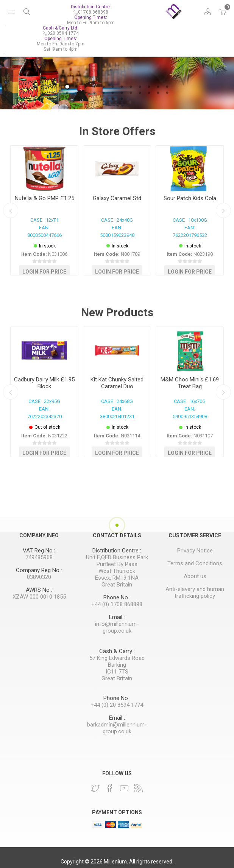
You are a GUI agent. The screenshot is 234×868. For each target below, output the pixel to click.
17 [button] (103, 93)
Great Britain (117, 585)
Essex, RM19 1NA (117, 578)
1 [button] (67, 87)
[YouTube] (124, 788)
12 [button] (167, 87)
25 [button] (112, 99)
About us (195, 576)
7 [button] (122, 87)
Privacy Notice (195, 551)
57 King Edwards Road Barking (117, 661)
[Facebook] (110, 788)
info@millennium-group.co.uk (117, 627)
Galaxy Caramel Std (117, 198)
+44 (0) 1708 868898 (117, 604)
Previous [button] (11, 210)
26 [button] (122, 99)
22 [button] (149, 93)
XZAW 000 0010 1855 (39, 597)
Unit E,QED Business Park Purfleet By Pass (117, 561)
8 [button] (131, 87)
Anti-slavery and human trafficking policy (195, 593)
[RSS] (139, 788)
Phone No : (117, 597)
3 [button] (85, 87)
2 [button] (76, 87)
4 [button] (94, 87)
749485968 (39, 557)
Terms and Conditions (195, 563)
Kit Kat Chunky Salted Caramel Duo (117, 383)
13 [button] (67, 93)
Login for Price (44, 271)
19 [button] (122, 93)
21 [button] (140, 93)
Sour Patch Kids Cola (190, 198)
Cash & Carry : (117, 651)
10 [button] (149, 87)
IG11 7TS (117, 672)
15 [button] (85, 93)
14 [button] (76, 93)
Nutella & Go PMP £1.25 (44, 198)
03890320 (39, 577)
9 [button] (140, 87)
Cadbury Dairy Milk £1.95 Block (44, 383)
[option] (117, 82)
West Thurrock (117, 571)
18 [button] (112, 93)
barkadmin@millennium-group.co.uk (117, 728)
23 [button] (158, 93)
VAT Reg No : (39, 551)
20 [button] (131, 93)
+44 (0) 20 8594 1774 (117, 705)
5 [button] (103, 87)
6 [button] (112, 87)
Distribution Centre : (117, 551)
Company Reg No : (39, 570)
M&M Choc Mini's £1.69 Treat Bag (190, 383)
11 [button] (158, 87)
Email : (117, 617)
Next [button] (223, 210)
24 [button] (167, 93)
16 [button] (94, 93)
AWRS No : (39, 590)
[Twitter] (95, 788)
